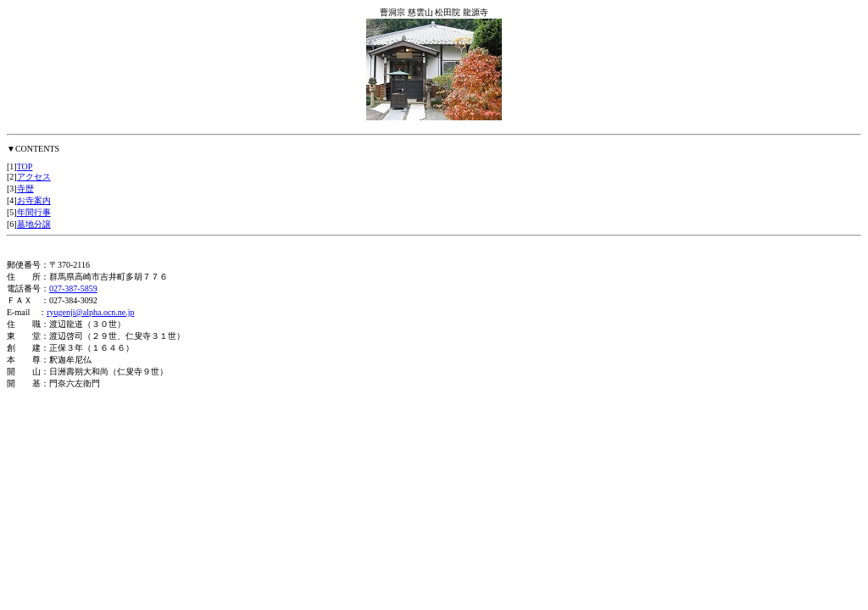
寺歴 (25, 189)
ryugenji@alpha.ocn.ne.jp (90, 312)
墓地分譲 (34, 224)
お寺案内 (34, 200)
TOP (25, 166)
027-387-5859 (73, 288)
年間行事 (34, 212)
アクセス (34, 177)
